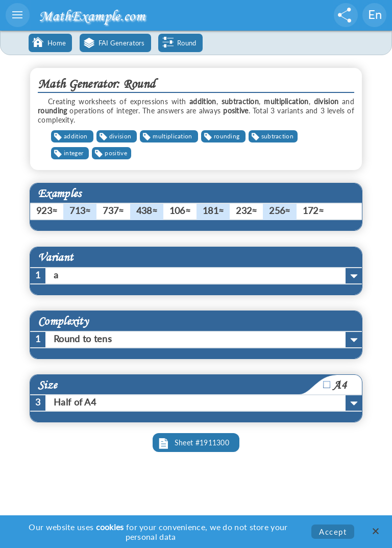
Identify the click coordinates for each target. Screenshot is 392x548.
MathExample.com (92, 16)
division (120, 136)
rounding (227, 136)
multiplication (172, 136)
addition (76, 136)
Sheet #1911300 (202, 443)
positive (116, 153)
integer (73, 153)
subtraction (277, 136)
